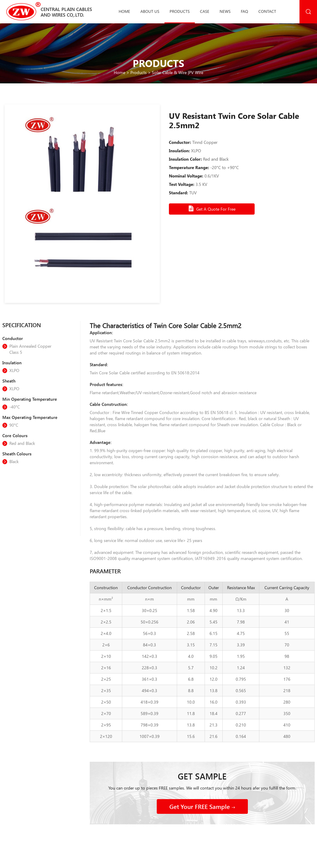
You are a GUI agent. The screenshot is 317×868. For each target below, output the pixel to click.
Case (205, 11)
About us (150, 11)
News (225, 11)
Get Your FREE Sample (202, 806)
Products (180, 11)
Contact (267, 11)
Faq (244, 11)
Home (124, 11)
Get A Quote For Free (212, 209)
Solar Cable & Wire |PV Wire (178, 72)
